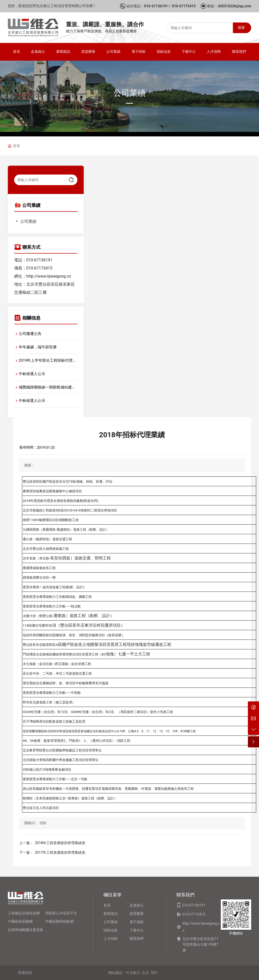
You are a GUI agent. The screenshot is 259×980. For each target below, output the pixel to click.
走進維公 (137, 905)
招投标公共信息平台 (61, 913)
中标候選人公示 (32, 374)
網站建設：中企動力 (124, 973)
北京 (145, 973)
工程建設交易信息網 (24, 913)
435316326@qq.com (234, 6)
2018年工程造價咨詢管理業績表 (60, 843)
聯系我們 (137, 939)
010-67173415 (184, 6)
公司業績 (129, 93)
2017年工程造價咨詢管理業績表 (60, 852)
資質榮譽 (137, 914)
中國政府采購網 (20, 921)
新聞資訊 (111, 914)
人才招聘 (111, 939)
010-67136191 (156, 6)
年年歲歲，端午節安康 (38, 347)
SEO (154, 973)
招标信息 (111, 930)
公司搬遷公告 (30, 334)
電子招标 (137, 922)
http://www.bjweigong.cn (49, 276)
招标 (43, 823)
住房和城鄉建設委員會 (26, 930)
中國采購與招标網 (59, 921)
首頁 (107, 905)
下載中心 (137, 930)
